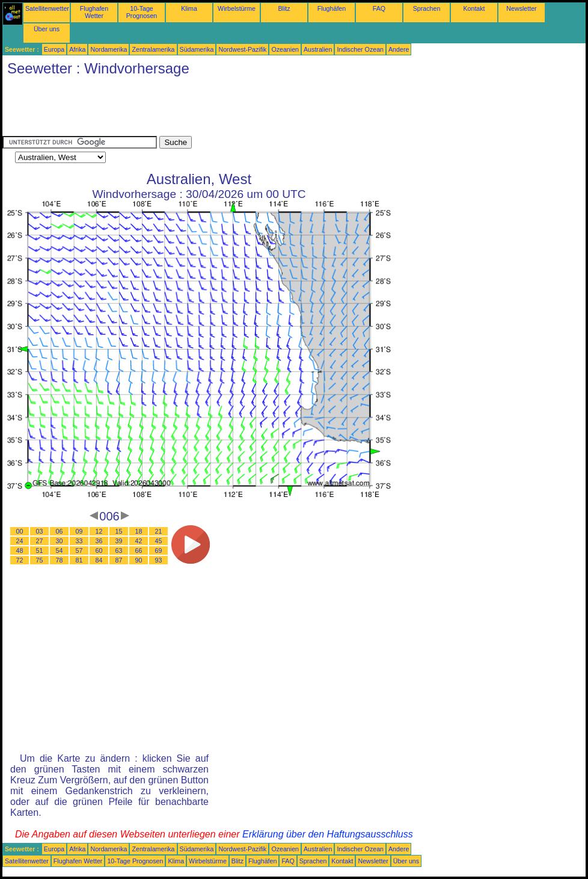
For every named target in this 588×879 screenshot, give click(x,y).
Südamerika (197, 49)
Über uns (47, 29)
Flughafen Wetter (94, 12)
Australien (318, 49)
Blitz (284, 8)
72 (20, 560)
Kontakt (474, 8)
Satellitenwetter (47, 8)
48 (20, 551)
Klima (189, 8)
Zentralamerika (153, 49)
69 (159, 551)
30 (60, 541)
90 (139, 560)
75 (40, 560)
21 (159, 531)
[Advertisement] (221, 109)
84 (99, 560)
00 (20, 531)
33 (79, 541)
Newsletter (521, 8)
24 (20, 541)
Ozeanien (285, 49)
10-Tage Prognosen (142, 12)
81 (79, 560)
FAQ (379, 8)
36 (99, 541)
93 (159, 560)
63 (119, 551)
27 (40, 541)
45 (159, 541)
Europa (54, 49)
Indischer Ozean (360, 49)
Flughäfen (332, 8)
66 (139, 551)
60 (99, 551)
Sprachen (427, 8)
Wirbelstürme (237, 8)
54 (60, 551)
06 (60, 531)
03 (40, 531)
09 (79, 531)
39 (119, 541)
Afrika (77, 49)
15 (119, 531)
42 (139, 541)
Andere (399, 49)
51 (40, 551)
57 (79, 551)
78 (60, 560)
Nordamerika (109, 49)
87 (119, 560)
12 (99, 531)
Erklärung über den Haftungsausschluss (328, 834)
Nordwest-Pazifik (242, 49)
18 (139, 531)
